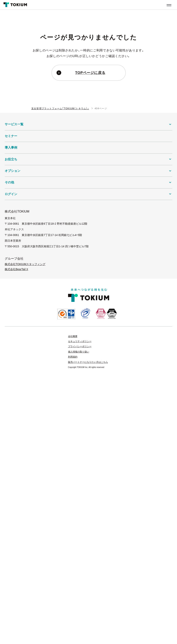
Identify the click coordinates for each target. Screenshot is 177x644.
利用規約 (73, 357)
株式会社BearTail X (16, 269)
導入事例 (11, 148)
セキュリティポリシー (80, 341)
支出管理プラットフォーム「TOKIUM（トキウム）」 (60, 109)
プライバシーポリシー (80, 346)
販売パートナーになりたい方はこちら (88, 362)
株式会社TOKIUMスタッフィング (25, 264)
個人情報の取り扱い (79, 352)
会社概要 (73, 336)
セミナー (11, 136)
